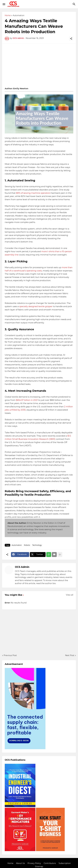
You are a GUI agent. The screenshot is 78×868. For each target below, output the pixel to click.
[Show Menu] (4, 4)
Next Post (70, 655)
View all (70, 595)
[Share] (71, 39)
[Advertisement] (39, 65)
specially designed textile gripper (36, 306)
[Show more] (60, 555)
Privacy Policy (34, 863)
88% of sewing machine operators (33, 193)
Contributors (50, 863)
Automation (19, 16)
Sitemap (39, 867)
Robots (27, 545)
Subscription (65, 863)
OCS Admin (22, 567)
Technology (37, 545)
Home (8, 16)
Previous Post (10, 655)
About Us (20, 863)
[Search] (74, 4)
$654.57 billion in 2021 (27, 400)
